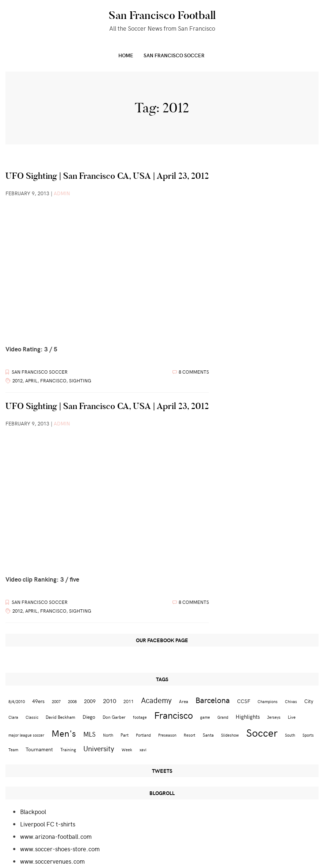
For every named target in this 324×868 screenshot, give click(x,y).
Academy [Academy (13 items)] (156, 700)
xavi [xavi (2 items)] (143, 750)
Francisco (53, 381)
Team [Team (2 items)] (13, 750)
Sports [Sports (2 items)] (308, 735)
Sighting (80, 381)
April (31, 381)
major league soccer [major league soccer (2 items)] (26, 735)
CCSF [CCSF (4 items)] (244, 701)
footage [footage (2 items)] (140, 717)
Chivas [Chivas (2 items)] (291, 701)
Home (126, 55)
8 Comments (194, 372)
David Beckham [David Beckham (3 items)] (60, 717)
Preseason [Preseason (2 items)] (167, 735)
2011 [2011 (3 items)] (129, 701)
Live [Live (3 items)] (292, 717)
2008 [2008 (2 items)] (72, 701)
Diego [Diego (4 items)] (89, 717)
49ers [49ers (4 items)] (38, 701)
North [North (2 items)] (108, 735)
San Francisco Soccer (174, 55)
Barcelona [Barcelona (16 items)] (213, 700)
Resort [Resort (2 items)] (190, 735)
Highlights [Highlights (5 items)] (248, 716)
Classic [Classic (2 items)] (32, 717)
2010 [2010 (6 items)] (110, 701)
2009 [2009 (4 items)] (90, 701)
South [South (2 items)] (290, 735)
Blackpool (33, 811)
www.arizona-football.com (56, 836)
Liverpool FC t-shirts (48, 824)
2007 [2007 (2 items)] (56, 701)
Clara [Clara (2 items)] (13, 717)
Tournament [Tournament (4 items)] (39, 749)
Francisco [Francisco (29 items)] (174, 715)
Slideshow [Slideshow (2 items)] (230, 735)
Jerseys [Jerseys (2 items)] (274, 717)
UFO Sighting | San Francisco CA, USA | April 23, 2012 (107, 176)
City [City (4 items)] (309, 701)
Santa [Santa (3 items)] (208, 735)
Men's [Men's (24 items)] (64, 733)
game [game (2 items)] (205, 717)
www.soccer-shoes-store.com (60, 849)
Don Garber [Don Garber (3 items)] (114, 717)
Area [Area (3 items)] (184, 701)
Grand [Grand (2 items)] (223, 717)
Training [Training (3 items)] (68, 749)
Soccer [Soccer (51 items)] (262, 732)
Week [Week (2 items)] (127, 750)
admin (62, 193)
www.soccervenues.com (52, 861)
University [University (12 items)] (99, 748)
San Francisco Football (162, 15)
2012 (18, 381)
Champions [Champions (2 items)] (268, 701)
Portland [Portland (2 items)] (143, 735)
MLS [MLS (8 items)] (89, 734)
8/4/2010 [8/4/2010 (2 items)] (17, 701)
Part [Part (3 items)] (125, 735)
